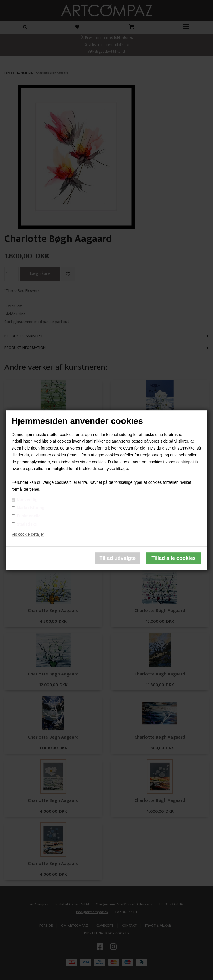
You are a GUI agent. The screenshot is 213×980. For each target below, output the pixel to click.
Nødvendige (28, 500)
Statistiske (27, 524)
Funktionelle (28, 516)
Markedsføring (31, 508)
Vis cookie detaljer (28, 535)
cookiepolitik (187, 462)
